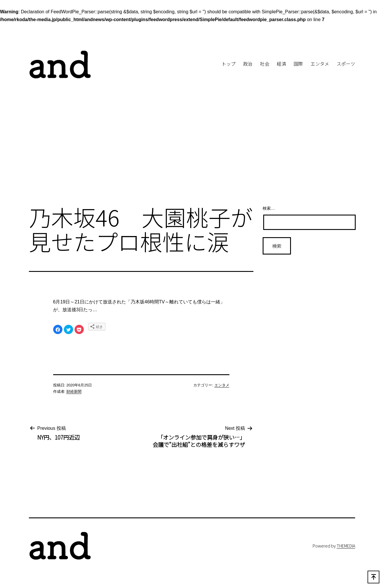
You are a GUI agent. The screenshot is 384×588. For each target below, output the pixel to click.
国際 (298, 64)
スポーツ (346, 64)
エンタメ (320, 64)
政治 (248, 64)
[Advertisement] (192, 153)
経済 (281, 64)
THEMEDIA (346, 546)
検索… (269, 208)
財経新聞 (74, 391)
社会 (265, 64)
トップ (229, 64)
